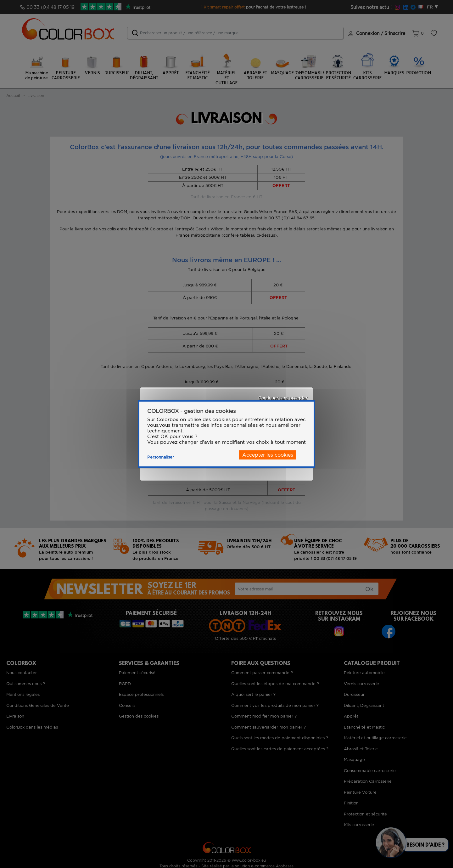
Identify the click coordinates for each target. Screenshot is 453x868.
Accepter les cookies (268, 455)
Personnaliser (161, 457)
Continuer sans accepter (283, 398)
